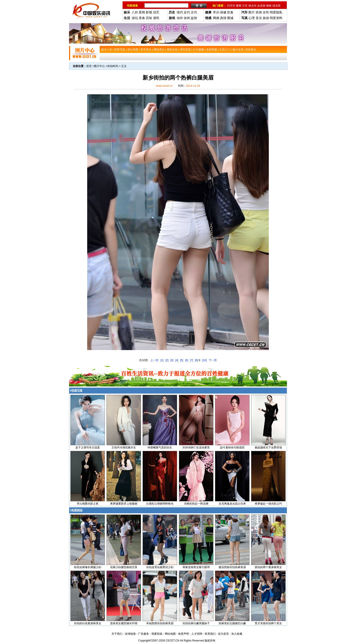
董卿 (239, 6)
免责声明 (183, 634)
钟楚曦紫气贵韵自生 (160, 448)
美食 (142, 18)
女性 (266, 12)
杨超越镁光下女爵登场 (268, 448)
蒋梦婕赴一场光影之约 (268, 504)
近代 (187, 12)
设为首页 (223, 634)
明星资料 (276, 18)
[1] (162, 360)
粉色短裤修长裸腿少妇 (88, 567)
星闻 (142, 12)
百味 (149, 18)
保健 (223, 12)
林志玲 (252, 6)
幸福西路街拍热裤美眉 (160, 623)
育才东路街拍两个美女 (268, 623)
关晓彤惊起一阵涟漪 (196, 504)
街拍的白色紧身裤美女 (88, 623)
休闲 (187, 18)
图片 (252, 12)
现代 (180, 12)
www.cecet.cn (164, 86)
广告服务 (143, 634)
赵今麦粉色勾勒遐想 (232, 448)
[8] (197, 360)
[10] (204, 360)
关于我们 (117, 634)
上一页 (154, 360)
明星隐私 (276, 12)
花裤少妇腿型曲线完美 (124, 567)
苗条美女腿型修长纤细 (124, 623)
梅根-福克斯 (273, 6)
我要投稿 (157, 634)
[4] (177, 360)
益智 (194, 18)
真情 (223, 18)
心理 (252, 18)
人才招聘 (197, 634)
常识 (216, 12)
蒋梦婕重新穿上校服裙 (124, 504)
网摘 (216, 18)
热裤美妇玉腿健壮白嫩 (232, 623)
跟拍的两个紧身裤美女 (268, 567)
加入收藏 (237, 634)
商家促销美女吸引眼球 (196, 567)
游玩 (135, 18)
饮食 (230, 12)
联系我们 (210, 634)
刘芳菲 (231, 6)
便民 (156, 18)
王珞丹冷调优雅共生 (124, 448)
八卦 (135, 12)
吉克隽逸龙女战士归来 (232, 504)
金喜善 (261, 6)
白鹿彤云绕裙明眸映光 (160, 504)
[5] (182, 360)
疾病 (259, 12)
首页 (89, 66)
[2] (167, 360)
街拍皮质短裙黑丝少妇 (160, 567)
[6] (187, 360)
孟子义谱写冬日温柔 (88, 448)
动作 (180, 18)
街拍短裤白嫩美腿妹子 (196, 623)
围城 (230, 18)
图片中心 (99, 66)
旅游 (266, 18)
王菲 (245, 6)
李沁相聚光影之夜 (88, 504)
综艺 (156, 12)
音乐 (259, 18)
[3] (172, 360)
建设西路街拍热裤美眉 (232, 567)
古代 (194, 12)
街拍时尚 (113, 66)
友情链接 (130, 634)
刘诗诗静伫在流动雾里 (196, 448)
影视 (149, 12)
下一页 (213, 360)
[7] (192, 360)
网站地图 (170, 634)
